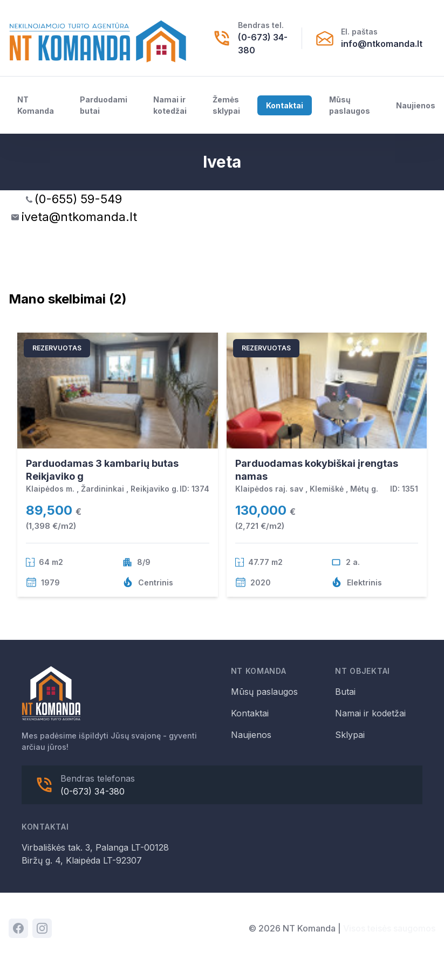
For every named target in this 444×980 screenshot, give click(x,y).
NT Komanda (36, 105)
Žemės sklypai (226, 105)
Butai (345, 692)
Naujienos (416, 105)
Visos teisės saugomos (389, 928)
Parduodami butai (104, 105)
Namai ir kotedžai (170, 105)
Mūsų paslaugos (350, 105)
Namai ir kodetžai (370, 713)
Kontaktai (285, 105)
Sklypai (350, 735)
